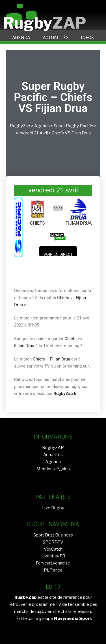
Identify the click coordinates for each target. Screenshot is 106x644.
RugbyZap (20, 126)
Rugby (45, 23)
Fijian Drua (81, 133)
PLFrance (53, 570)
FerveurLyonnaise (53, 563)
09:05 (58, 209)
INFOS (87, 38)
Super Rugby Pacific (73, 126)
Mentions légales (53, 469)
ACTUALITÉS (56, 38)
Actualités (53, 455)
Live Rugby (53, 508)
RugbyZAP (53, 448)
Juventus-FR (53, 556)
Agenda (42, 126)
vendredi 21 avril (32, 133)
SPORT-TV (53, 542)
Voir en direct (58, 254)
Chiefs (58, 133)
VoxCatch (53, 549)
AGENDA (21, 38)
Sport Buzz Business (53, 535)
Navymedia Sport (73, 619)
